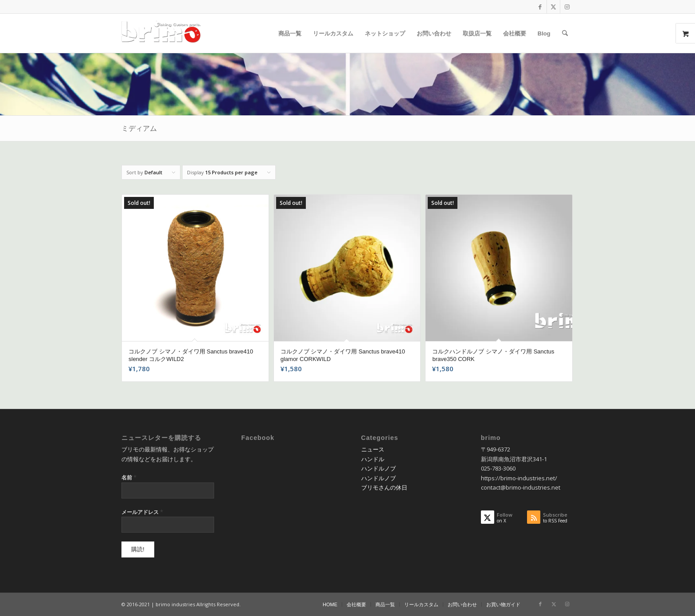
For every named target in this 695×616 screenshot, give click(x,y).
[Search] (565, 33)
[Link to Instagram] (567, 7)
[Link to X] (553, 7)
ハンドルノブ (379, 468)
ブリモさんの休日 (384, 487)
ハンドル (373, 459)
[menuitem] (290, 33)
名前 (129, 477)
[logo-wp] (164, 33)
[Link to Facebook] (540, 7)
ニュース (373, 449)
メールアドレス (142, 512)
